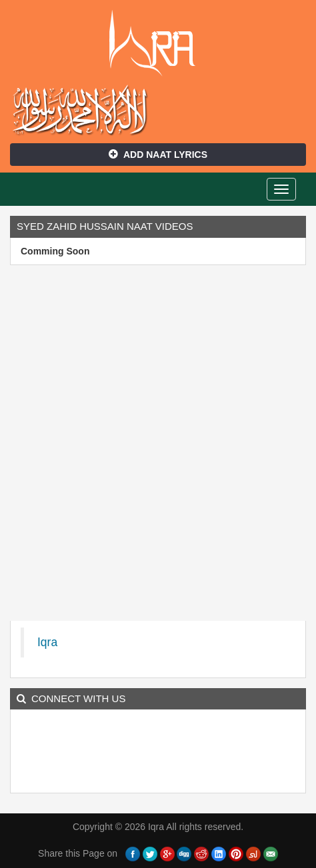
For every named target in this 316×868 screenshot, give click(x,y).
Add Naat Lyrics (158, 155)
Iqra (158, 43)
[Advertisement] (158, 446)
